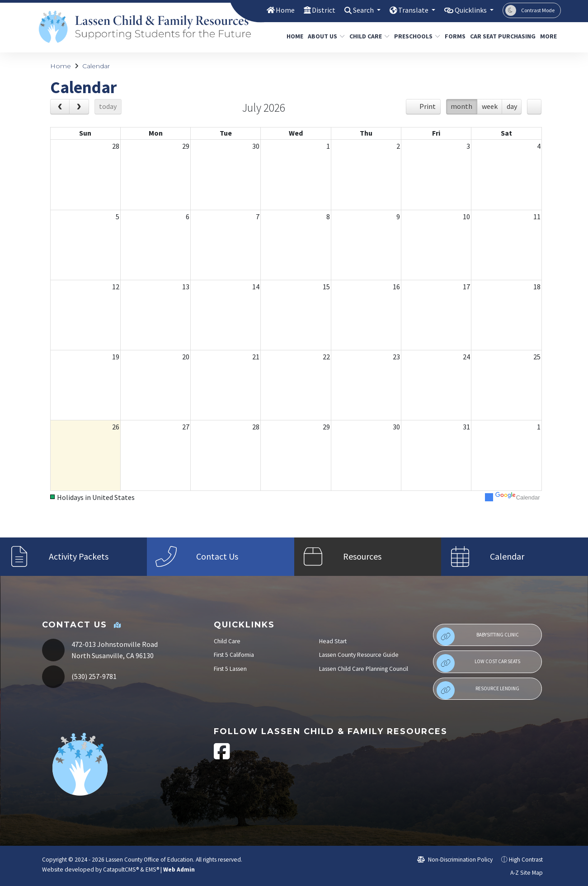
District (314, 10)
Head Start (333, 641)
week (490, 106)
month (461, 106)
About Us (324, 36)
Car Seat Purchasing (499, 36)
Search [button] (356, 10)
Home (275, 10)
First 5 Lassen (230, 669)
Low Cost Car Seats (478, 663)
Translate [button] (409, 10)
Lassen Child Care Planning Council (364, 669)
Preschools (415, 36)
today (108, 106)
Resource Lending (478, 690)
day (512, 106)
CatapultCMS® (121, 870)
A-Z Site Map (522, 873)
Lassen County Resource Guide (359, 655)
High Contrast (526, 860)
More (549, 36)
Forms (454, 36)
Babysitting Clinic (478, 636)
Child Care (367, 36)
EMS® (152, 870)
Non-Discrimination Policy (455, 860)
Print (428, 106)
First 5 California (234, 655)
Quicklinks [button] (469, 10)
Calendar (96, 66)
